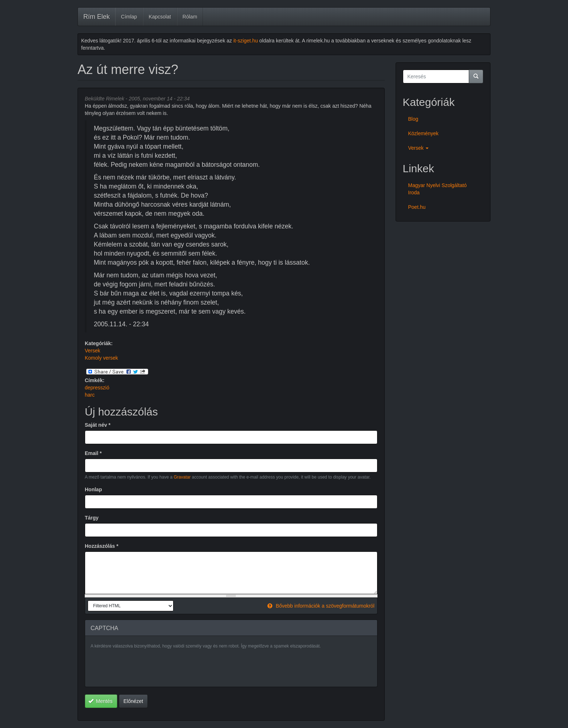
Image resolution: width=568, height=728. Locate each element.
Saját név (98, 425)
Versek (93, 351)
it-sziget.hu (246, 41)
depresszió (97, 388)
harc (90, 395)
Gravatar (182, 477)
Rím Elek (97, 17)
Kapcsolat (160, 17)
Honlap (93, 489)
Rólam (190, 17)
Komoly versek (101, 358)
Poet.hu (417, 207)
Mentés (101, 701)
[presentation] (146, 667)
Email (93, 453)
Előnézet (133, 701)
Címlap (129, 17)
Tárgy (92, 518)
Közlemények (423, 133)
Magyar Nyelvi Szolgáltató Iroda (438, 189)
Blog (413, 119)
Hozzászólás (102, 546)
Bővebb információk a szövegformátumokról (321, 606)
